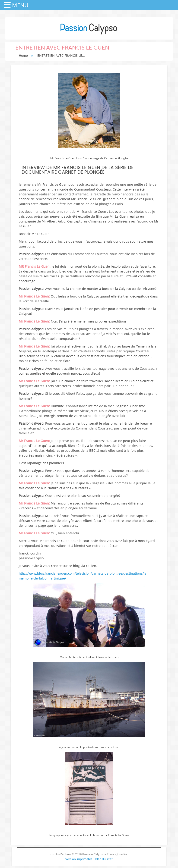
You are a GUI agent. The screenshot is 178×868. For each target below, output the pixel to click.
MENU (20, 5)
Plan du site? (104, 859)
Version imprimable (79, 859)
